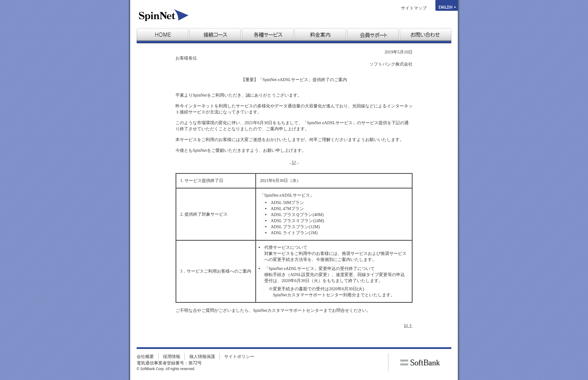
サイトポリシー (239, 356)
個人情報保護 (202, 356)
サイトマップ (414, 8)
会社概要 (145, 356)
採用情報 (172, 356)
